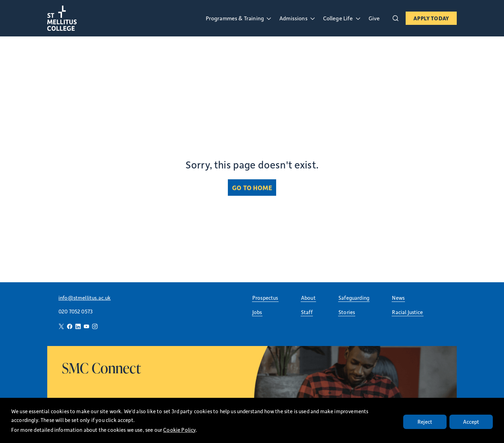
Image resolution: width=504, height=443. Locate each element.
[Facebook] (70, 326)
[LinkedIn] (78, 326)
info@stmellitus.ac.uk (85, 298)
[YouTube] (86, 326)
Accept (471, 422)
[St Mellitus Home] (75, 18)
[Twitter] (61, 326)
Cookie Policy (179, 430)
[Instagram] (95, 326)
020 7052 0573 (76, 311)
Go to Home (252, 188)
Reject (425, 422)
